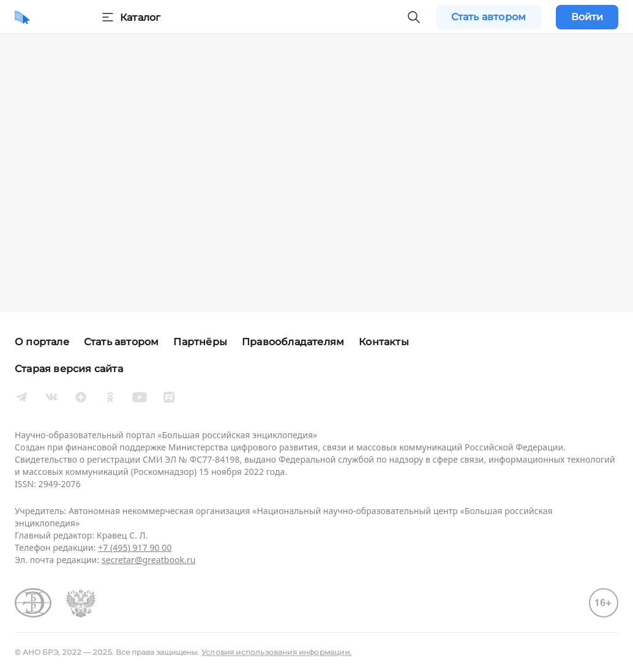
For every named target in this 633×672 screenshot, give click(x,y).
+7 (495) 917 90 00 (135, 547)
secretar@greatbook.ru (149, 560)
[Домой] (22, 17)
